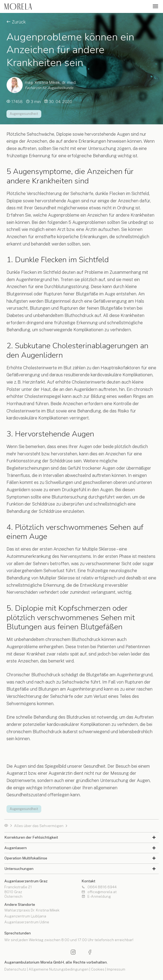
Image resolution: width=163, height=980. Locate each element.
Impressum (116, 969)
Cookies (98, 969)
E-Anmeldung (96, 897)
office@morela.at (99, 892)
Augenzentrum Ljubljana (25, 916)
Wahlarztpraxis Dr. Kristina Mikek (32, 910)
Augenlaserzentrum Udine (27, 922)
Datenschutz (15, 969)
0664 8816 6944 (99, 887)
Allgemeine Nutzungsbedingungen (59, 969)
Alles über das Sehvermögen (39, 826)
